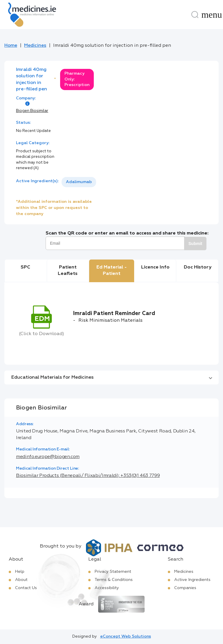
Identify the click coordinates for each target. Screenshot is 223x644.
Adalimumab (79, 182)
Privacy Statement (113, 572)
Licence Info (155, 267)
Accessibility (107, 588)
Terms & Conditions (114, 580)
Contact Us (26, 588)
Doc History (198, 267)
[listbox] (79, 182)
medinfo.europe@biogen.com (48, 457)
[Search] (195, 15)
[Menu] (212, 15)
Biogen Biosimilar (32, 111)
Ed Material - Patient (112, 271)
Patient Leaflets (68, 271)
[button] (111, 378)
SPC (25, 267)
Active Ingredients (192, 580)
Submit (195, 244)
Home (11, 46)
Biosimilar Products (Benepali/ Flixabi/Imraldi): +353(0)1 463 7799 (88, 476)
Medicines (35, 46)
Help (20, 572)
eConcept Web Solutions (126, 636)
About (21, 580)
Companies (185, 588)
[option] (79, 182)
